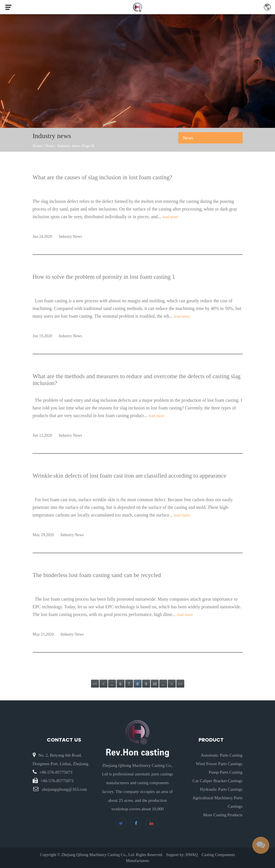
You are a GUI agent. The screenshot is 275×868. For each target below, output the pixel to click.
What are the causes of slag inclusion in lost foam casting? (103, 177)
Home (38, 146)
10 (155, 684)
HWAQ (192, 855)
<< (95, 684)
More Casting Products (223, 815)
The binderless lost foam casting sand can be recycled (97, 575)
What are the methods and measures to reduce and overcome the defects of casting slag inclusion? (137, 380)
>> (180, 684)
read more (170, 217)
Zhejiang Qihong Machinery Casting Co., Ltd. (98, 855)
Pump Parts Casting (226, 772)
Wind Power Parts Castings (219, 764)
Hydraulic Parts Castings (221, 789)
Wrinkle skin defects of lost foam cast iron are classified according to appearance (130, 476)
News (50, 146)
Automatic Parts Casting (222, 755)
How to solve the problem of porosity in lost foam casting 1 (104, 277)
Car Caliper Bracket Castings (217, 781)
